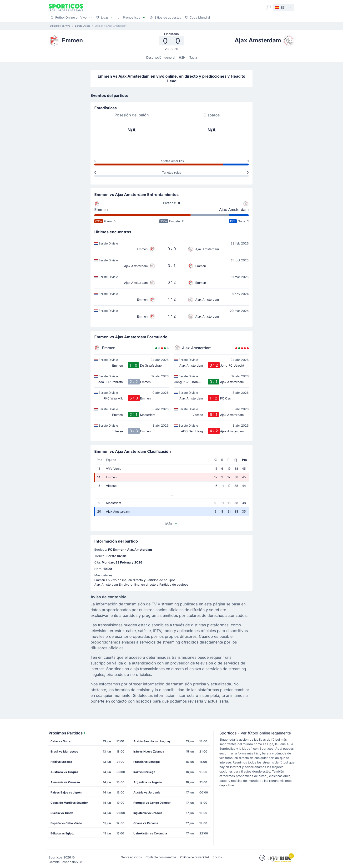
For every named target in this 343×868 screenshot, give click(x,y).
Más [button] (171, 524)
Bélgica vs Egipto (62, 833)
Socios (217, 857)
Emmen (101, 210)
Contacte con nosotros (161, 857)
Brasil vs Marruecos (64, 751)
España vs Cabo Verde (66, 823)
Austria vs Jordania (147, 792)
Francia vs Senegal (146, 762)
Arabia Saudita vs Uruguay (152, 741)
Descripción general (161, 57)
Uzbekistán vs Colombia (150, 833)
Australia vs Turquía (64, 772)
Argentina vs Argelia (148, 782)
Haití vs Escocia (61, 762)
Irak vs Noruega (144, 772)
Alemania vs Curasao (65, 782)
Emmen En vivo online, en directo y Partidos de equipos (135, 580)
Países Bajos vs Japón (66, 792)
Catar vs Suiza (61, 741)
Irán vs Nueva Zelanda (149, 751)
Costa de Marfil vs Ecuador (69, 803)
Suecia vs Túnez (62, 813)
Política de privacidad (194, 857)
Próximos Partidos (68, 733)
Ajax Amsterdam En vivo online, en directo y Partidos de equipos (141, 585)
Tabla (193, 57)
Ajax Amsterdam (234, 210)
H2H (182, 57)
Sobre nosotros (131, 857)
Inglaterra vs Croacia (148, 813)
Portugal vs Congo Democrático (155, 803)
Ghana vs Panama (146, 823)
